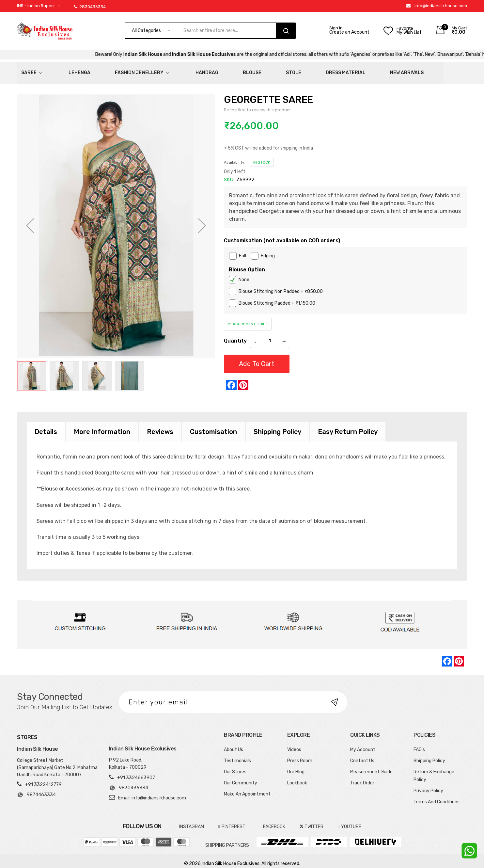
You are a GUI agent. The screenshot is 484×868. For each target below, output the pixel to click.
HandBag (159, 70)
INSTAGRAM (190, 821)
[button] (40, 6)
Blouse (191, 70)
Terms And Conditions (437, 796)
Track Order (362, 777)
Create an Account (349, 32)
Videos (294, 744)
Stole (219, 70)
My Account (363, 744)
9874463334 (36, 790)
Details (46, 426)
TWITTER (312, 821)
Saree (25, 70)
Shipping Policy (277, 426)
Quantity (235, 335)
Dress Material (258, 70)
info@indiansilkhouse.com (441, 6)
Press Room (300, 755)
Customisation (213, 426)
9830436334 (90, 7)
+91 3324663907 (136, 772)
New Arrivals (307, 70)
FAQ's (419, 744)
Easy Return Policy (348, 426)
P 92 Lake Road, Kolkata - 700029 (128, 758)
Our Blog (296, 766)
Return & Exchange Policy (434, 770)
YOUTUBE (350, 821)
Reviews (160, 426)
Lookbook (297, 777)
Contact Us (362, 755)
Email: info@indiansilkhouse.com (152, 792)
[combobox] (229, 31)
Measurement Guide (248, 318)
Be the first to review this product (257, 104)
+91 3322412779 (43, 779)
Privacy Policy (428, 785)
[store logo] (45, 31)
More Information (102, 426)
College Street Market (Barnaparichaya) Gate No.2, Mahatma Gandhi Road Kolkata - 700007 (57, 762)
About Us (234, 744)
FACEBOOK (273, 821)
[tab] (46, 426)
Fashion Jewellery (107, 70)
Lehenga (60, 70)
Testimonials (237, 755)
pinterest (232, 821)
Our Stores (235, 766)
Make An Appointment (247, 788)
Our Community (241, 777)
